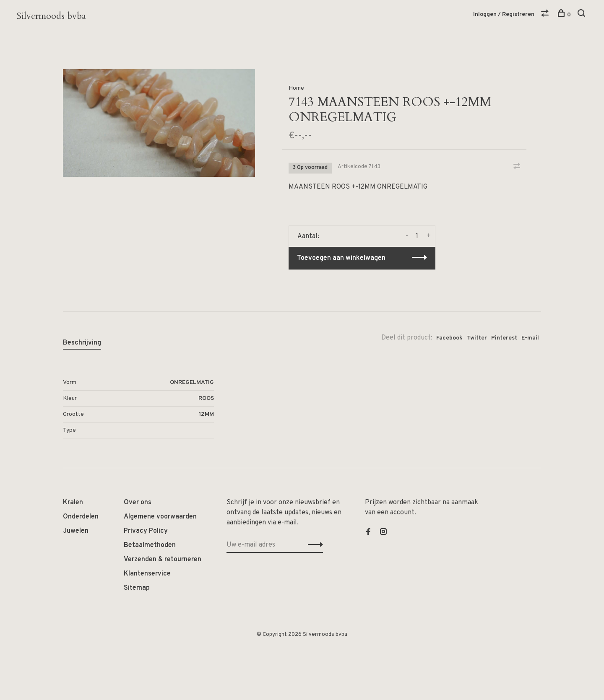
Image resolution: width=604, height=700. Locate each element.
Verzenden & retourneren (163, 560)
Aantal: (308, 236)
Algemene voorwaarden (160, 517)
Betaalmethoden (150, 545)
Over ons (138, 503)
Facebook (449, 338)
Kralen (73, 503)
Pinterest (504, 338)
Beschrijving (82, 343)
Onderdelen (81, 517)
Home (296, 88)
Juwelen (76, 531)
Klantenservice (147, 574)
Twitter (477, 338)
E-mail (530, 338)
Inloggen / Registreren (504, 14)
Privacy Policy (146, 531)
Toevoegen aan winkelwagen (341, 258)
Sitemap (137, 588)
